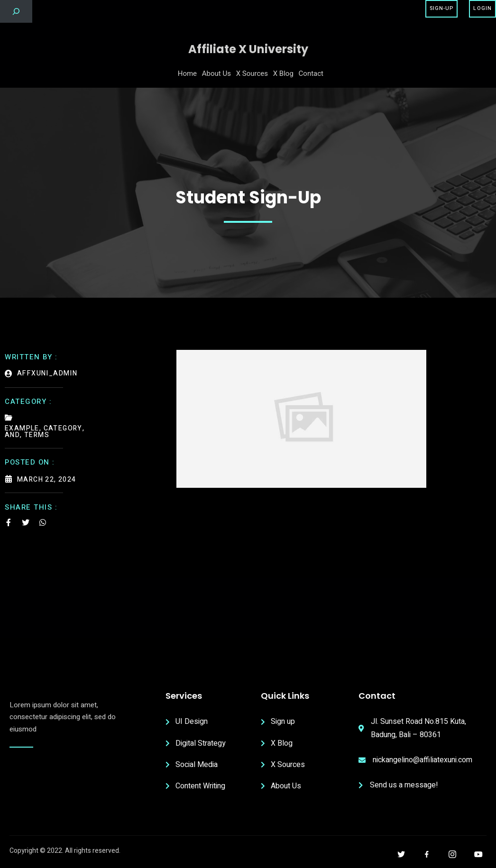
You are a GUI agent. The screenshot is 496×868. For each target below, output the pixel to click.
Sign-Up (442, 8)
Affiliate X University (248, 49)
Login (482, 8)
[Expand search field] (16, 11)
